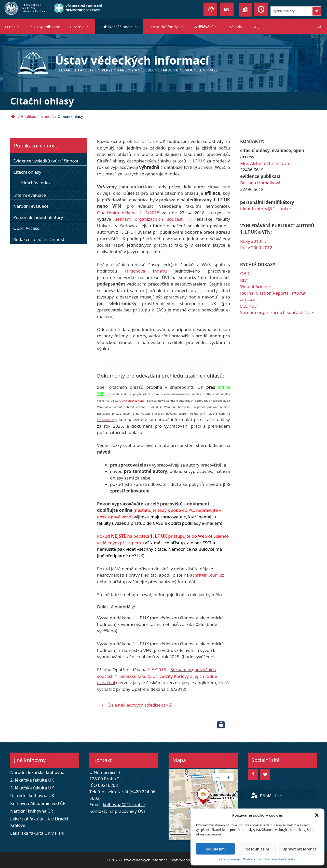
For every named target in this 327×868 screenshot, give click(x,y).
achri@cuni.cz (106, 420)
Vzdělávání (208, 27)
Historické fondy (168, 27)
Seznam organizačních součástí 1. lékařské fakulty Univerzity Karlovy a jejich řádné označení (157, 676)
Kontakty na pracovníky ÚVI (117, 811)
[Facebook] (253, 774)
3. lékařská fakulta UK (32, 788)
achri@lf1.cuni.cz (207, 575)
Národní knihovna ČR (32, 811)
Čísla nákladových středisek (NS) (140, 705)
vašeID (133, 401)
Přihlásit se (266, 796)
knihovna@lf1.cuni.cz (124, 805)
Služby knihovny (46, 27)
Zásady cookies (230, 859)
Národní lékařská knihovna (37, 772)
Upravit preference (299, 849)
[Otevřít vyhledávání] (319, 27)
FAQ (256, 27)
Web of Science (255, 286)
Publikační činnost (122, 27)
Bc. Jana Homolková (260, 183)
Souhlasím (215, 849)
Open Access (26, 228)
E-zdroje (83, 27)
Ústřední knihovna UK (32, 795)
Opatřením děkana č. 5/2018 (128, 213)
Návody (235, 27)
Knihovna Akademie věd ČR (38, 803)
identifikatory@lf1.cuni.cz (266, 209)
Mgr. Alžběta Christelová (265, 163)
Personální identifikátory (38, 217)
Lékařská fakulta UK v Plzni (37, 833)
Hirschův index (36, 183)
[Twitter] (265, 774)
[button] (317, 815)
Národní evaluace (31, 206)
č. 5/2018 (157, 670)
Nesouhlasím (257, 849)
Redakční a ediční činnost (39, 239)
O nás (16, 27)
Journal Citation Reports (265, 293)
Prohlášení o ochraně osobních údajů (270, 859)
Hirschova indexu (146, 271)
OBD (245, 273)
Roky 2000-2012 (256, 248)
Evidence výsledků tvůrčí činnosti (46, 161)
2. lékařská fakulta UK (32, 780)
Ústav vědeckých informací (132, 60)
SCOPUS (248, 306)
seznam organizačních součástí (149, 219)
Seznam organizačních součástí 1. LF (277, 312)
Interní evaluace (30, 195)
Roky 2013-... (253, 241)
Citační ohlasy (27, 172)
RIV (244, 280)
